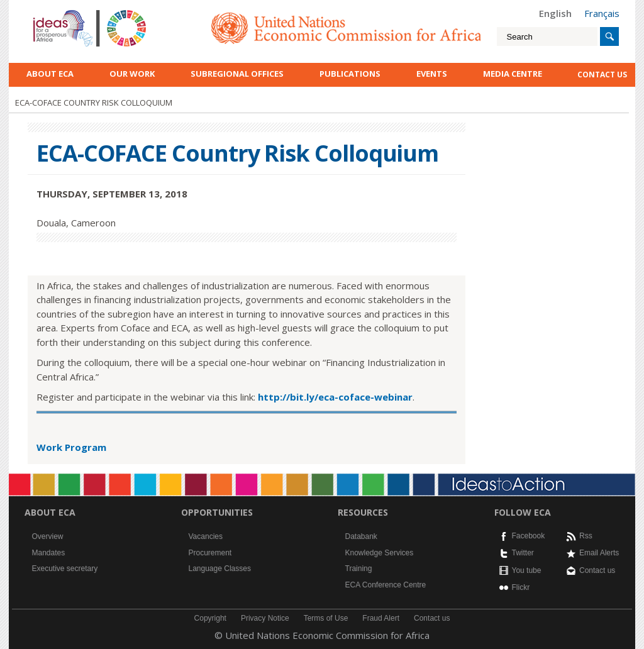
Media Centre (513, 74)
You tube (527, 570)
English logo (50, 13)
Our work (132, 74)
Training (359, 569)
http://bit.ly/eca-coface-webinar (335, 397)
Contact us (597, 570)
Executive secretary (65, 569)
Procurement (210, 553)
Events (432, 74)
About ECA (50, 74)
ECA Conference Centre (386, 585)
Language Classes (220, 569)
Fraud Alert (381, 618)
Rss (586, 536)
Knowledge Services (380, 553)
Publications (350, 74)
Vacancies (206, 536)
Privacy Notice (265, 618)
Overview (48, 536)
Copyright (210, 618)
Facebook (529, 536)
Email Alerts (599, 553)
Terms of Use (326, 618)
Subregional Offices (237, 74)
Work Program (71, 447)
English (555, 13)
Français (602, 13)
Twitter (523, 553)
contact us (602, 75)
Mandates (49, 553)
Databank (361, 536)
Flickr (521, 587)
